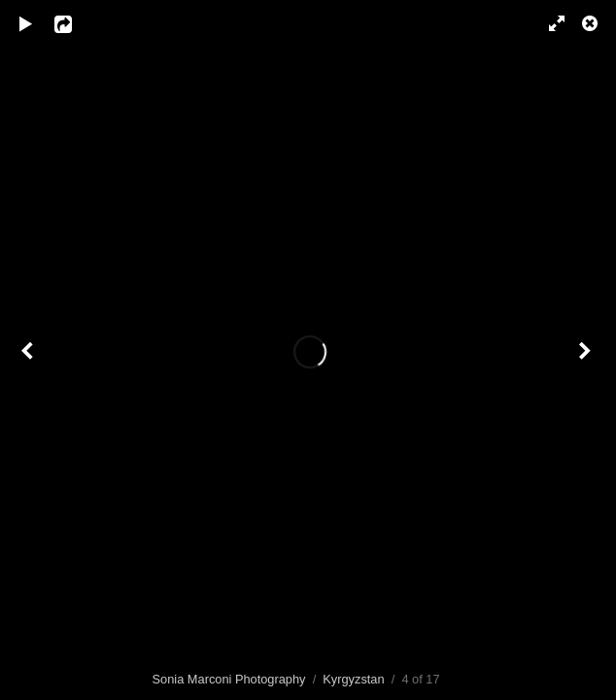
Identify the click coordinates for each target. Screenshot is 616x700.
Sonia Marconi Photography (229, 679)
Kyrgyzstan (353, 679)
